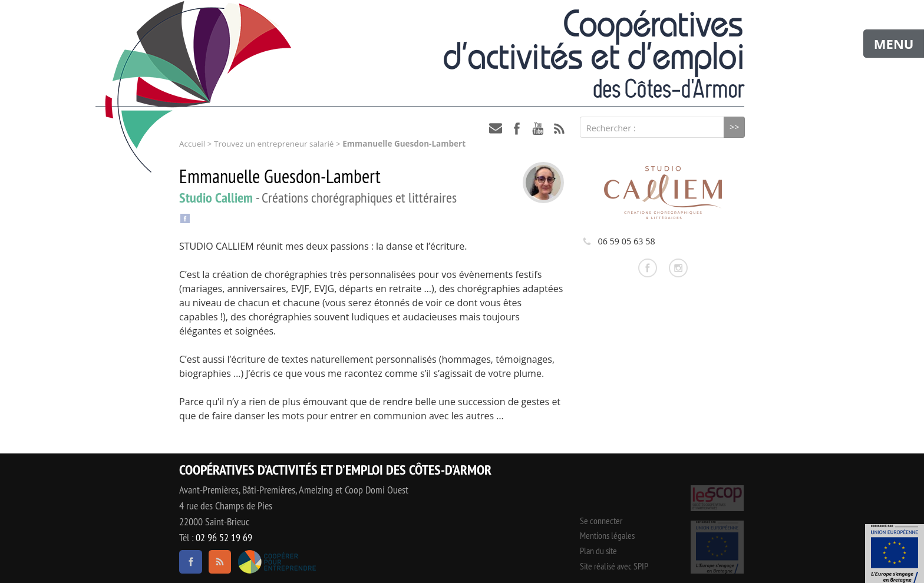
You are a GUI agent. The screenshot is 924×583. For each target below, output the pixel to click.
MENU (894, 44)
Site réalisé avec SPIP (614, 566)
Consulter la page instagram (678, 268)
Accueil (192, 144)
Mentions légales (607, 535)
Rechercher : (611, 128)
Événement (895, 554)
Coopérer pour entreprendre (277, 562)
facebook (517, 128)
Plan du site (598, 551)
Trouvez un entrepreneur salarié (274, 144)
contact (496, 128)
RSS (559, 128)
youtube (538, 128)
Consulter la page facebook (648, 268)
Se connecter (601, 521)
